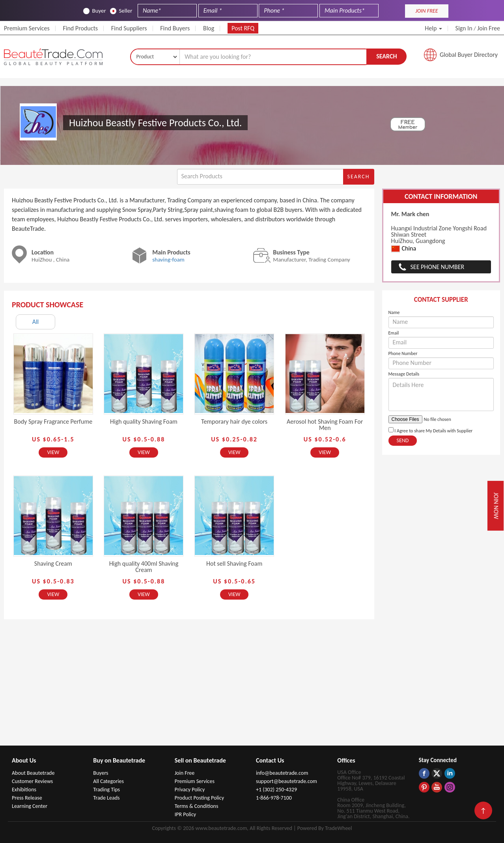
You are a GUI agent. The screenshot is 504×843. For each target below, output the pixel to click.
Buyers (101, 773)
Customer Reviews (32, 781)
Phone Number (403, 353)
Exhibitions (24, 790)
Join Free (489, 28)
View (53, 452)
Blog (209, 28)
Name (394, 312)
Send (403, 440)
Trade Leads (106, 798)
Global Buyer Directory (469, 55)
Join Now (496, 506)
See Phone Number (438, 267)
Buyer (94, 11)
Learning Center (30, 806)
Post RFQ (243, 28)
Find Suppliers (129, 28)
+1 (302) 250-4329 (276, 790)
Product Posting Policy (199, 798)
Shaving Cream (53, 564)
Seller (121, 11)
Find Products (80, 28)
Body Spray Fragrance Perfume (53, 421)
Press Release (27, 798)
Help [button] (433, 28)
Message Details (404, 374)
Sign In (464, 28)
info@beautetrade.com (282, 773)
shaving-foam (168, 260)
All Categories (108, 781)
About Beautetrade (33, 773)
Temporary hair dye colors (234, 421)
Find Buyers (175, 28)
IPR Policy (186, 814)
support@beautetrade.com (287, 781)
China (404, 249)
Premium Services (27, 28)
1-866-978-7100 (274, 798)
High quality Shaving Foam (144, 421)
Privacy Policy (190, 790)
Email (394, 333)
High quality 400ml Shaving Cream (144, 567)
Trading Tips (106, 790)
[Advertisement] (252, 686)
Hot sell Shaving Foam (234, 564)
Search (386, 56)
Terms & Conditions (197, 806)
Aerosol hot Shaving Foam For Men (325, 425)
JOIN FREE (427, 11)
